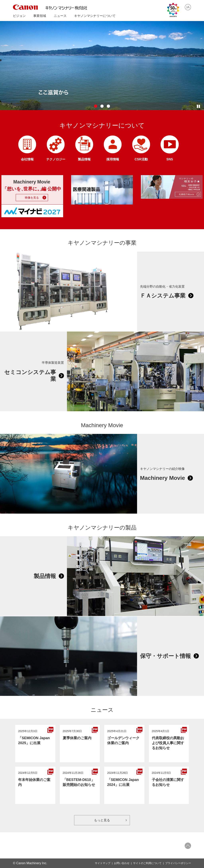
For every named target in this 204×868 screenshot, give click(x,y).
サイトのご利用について (147, 863)
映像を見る (32, 198)
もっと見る (102, 820)
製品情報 (45, 576)
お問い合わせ (122, 863)
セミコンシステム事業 (30, 376)
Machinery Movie (163, 478)
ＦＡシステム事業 (163, 296)
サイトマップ (103, 863)
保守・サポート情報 (165, 656)
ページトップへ (188, 846)
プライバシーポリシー (178, 863)
